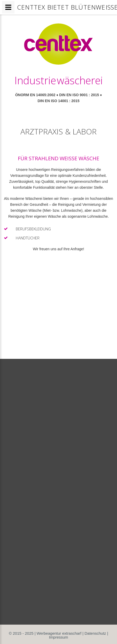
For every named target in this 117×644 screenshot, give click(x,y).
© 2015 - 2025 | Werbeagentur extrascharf (45, 633)
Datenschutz (95, 633)
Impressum (58, 637)
